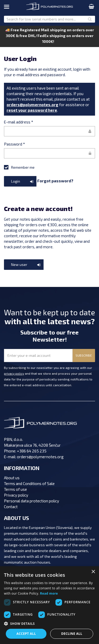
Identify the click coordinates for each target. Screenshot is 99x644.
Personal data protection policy (32, 501)
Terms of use (15, 489)
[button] (49, 624)
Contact (11, 507)
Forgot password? (55, 181)
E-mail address (18, 122)
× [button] (93, 572)
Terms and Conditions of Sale (29, 483)
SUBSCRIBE (84, 355)
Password (14, 144)
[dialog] (49, 605)
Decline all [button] (72, 634)
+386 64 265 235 (32, 451)
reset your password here (32, 110)
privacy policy (14, 373)
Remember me (19, 167)
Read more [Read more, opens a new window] (49, 593)
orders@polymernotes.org (32, 105)
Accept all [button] (26, 634)
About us (12, 478)
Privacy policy (16, 495)
